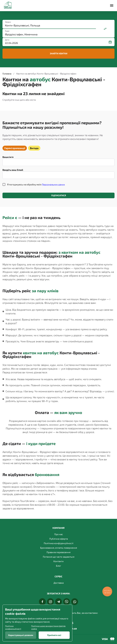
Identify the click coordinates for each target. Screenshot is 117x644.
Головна (7, 74)
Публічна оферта (59, 539)
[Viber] (67, 602)
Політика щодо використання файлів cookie (48, 627)
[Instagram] (50, 602)
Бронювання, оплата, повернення (59, 548)
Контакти (58, 561)
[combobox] (49, 25)
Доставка (59, 583)
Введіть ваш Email (13, 170)
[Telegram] (58, 602)
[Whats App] (75, 602)
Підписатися (58, 196)
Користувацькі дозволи (21, 635)
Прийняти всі (54, 635)
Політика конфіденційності (59, 543)
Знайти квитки (58, 54)
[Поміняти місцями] (105, 29)
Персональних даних (53, 184)
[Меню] (112, 6)
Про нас (59, 534)
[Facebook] (42, 602)
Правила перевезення (58, 552)
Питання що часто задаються (59, 557)
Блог (59, 566)
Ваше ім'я (8, 157)
